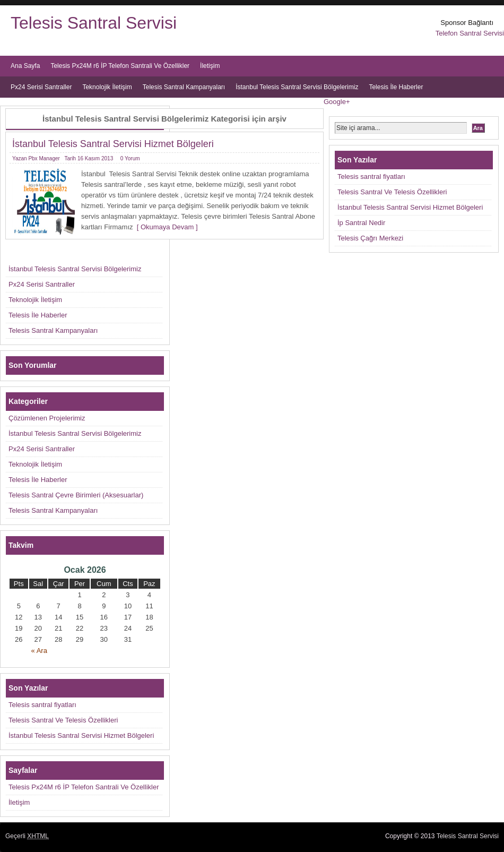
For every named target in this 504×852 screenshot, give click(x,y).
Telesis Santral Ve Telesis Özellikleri (392, 192)
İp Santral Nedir (361, 223)
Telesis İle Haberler (396, 87)
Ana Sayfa (25, 66)
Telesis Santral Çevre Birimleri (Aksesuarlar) (76, 495)
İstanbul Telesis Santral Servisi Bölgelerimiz (297, 87)
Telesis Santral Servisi (94, 23)
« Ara (39, 651)
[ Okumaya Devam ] (166, 227)
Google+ (337, 102)
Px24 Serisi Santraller (41, 87)
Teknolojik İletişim (107, 87)
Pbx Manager (44, 158)
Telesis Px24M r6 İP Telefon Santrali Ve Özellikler (120, 66)
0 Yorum (130, 158)
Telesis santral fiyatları (371, 177)
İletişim (210, 66)
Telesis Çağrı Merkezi (370, 238)
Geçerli (27, 836)
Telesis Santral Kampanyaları (184, 87)
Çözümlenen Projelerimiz (47, 418)
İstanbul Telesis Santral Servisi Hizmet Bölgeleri (113, 144)
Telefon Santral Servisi (470, 33)
